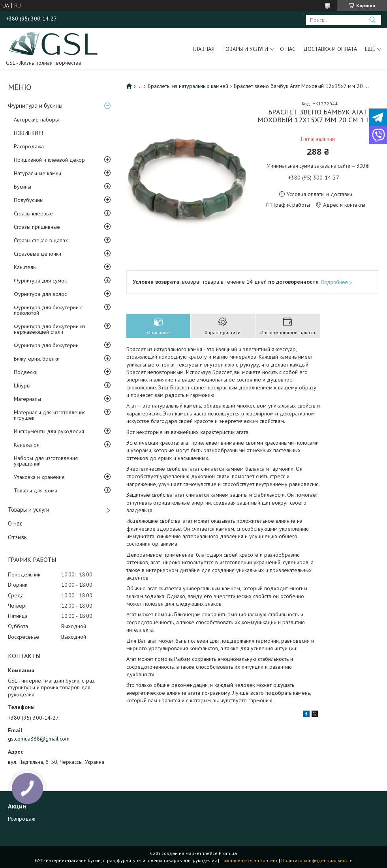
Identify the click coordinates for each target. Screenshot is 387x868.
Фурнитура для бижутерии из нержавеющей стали (50, 329)
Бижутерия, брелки (37, 359)
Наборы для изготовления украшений (46, 461)
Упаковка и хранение (39, 477)
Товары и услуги (245, 49)
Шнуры (22, 385)
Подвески (26, 372)
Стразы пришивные (37, 227)
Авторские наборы (36, 120)
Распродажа (29, 146)
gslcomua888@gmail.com (39, 739)
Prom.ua (228, 853)
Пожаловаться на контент (249, 860)
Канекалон (27, 445)
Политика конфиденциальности (317, 860)
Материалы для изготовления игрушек (50, 415)
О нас (288, 49)
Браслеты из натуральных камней (188, 86)
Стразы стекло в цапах (41, 240)
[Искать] (372, 20)
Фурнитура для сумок (40, 281)
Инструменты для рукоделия (49, 431)
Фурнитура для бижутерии (46, 345)
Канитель (25, 267)
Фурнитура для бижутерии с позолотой (48, 310)
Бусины (23, 187)
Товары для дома (36, 490)
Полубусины (29, 200)
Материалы (27, 399)
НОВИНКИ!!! (28, 133)
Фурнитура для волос (40, 294)
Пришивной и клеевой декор (49, 160)
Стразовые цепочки (38, 254)
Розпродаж (22, 819)
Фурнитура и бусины (35, 106)
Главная (204, 49)
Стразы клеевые (33, 213)
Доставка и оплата (330, 49)
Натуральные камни (38, 173)
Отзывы (18, 537)
